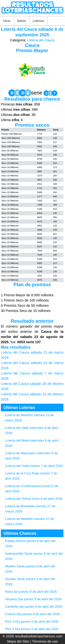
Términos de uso (45, 641)
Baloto (22, 21)
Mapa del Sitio (18, 641)
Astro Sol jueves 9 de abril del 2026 (31, 592)
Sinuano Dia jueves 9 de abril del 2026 (33, 599)
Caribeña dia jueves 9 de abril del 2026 (34, 607)
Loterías (38, 21)
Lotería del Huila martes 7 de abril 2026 (34, 466)
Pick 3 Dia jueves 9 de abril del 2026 (32, 621)
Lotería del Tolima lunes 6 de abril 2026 (34, 499)
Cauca (32, 45)
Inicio (7, 21)
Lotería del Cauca (41, 40)
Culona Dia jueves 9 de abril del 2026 (32, 614)
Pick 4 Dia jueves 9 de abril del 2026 (32, 629)
